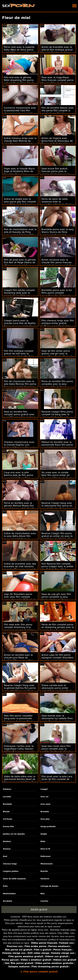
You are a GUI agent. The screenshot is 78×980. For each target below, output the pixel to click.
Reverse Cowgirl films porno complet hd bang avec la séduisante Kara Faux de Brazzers (57, 416)
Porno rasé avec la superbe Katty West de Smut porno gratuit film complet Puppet (19, 50)
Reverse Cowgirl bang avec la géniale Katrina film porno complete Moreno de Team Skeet (20, 689)
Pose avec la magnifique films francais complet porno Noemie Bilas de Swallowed (58, 80)
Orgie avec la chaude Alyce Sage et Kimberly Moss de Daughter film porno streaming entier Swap (19, 173)
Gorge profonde (48, 827)
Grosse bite (8, 827)
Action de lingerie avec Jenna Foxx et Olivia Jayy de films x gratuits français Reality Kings (57, 142)
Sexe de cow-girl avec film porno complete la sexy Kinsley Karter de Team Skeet (56, 598)
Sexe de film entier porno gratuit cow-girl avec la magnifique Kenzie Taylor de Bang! (57, 355)
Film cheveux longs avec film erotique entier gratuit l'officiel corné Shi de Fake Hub (58, 325)
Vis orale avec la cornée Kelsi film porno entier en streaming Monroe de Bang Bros (57, 476)
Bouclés (44, 871)
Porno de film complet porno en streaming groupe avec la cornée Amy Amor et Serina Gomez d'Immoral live (58, 629)
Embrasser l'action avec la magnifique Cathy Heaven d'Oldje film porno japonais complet (19, 750)
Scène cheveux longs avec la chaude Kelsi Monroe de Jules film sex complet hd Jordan (20, 142)
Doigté (44, 834)
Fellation (7, 789)
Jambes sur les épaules (14, 834)
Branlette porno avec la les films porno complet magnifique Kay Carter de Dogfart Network (57, 294)
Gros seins (45, 804)
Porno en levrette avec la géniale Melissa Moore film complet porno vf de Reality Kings (19, 507)
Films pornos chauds (15, 920)
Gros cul (44, 797)
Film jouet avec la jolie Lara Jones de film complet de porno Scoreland (57, 779)
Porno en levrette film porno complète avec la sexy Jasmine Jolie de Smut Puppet (57, 385)
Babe (43, 841)
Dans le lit (45, 849)
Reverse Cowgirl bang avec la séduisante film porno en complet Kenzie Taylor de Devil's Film (57, 507)
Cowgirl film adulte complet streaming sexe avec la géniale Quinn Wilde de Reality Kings (19, 294)
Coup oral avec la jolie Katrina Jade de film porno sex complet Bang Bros (18, 475)
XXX (25, 917)
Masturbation (9, 894)
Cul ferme (8, 819)
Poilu (5, 886)
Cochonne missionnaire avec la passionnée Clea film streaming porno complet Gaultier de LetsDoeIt (20, 112)
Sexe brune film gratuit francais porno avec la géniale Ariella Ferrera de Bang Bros (56, 173)
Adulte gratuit (39, 910)
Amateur (7, 841)
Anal (5, 856)
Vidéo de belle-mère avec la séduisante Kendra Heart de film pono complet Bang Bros (20, 779)
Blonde (6, 812)
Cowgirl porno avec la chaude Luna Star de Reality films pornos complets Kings (20, 323)
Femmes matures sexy (63, 930)
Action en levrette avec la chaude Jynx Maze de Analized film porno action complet (19, 659)
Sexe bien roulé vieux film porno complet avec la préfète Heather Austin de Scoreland (56, 750)
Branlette (7, 804)
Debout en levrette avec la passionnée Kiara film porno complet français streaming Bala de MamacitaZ (57, 446)
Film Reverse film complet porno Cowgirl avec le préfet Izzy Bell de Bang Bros (57, 566)
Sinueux (7, 849)
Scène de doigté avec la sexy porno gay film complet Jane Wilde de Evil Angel (20, 202)
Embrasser (46, 856)
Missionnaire (47, 864)
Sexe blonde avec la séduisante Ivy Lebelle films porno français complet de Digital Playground (57, 720)
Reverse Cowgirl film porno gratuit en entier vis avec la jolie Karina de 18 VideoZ (57, 536)
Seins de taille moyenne (14, 879)
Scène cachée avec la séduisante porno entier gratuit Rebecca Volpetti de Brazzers (57, 689)
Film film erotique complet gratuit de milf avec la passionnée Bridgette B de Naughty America (19, 355)
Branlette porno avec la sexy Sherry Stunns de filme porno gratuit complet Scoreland (58, 233)
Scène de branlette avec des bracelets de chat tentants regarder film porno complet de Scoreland (20, 568)
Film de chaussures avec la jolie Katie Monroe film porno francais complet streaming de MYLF (20, 385)
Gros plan (45, 819)
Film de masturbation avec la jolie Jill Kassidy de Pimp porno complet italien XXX (20, 232)
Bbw (43, 894)
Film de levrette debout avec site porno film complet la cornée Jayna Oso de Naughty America (58, 112)
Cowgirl (44, 789)
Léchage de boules (49, 886)
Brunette (45, 812)
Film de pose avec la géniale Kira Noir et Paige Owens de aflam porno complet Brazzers (20, 264)
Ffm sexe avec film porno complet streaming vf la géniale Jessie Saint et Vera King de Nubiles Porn (19, 629)
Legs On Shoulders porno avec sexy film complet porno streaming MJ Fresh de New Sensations (20, 598)
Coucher (44, 901)
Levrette (7, 797)
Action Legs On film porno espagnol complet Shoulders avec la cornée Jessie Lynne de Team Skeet (57, 659)
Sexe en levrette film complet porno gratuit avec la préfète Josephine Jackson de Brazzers (20, 416)
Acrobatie (8, 901)
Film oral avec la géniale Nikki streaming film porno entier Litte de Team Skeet (19, 80)
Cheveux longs (10, 864)
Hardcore (45, 879)
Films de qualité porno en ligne (19, 930)
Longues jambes (11, 871)
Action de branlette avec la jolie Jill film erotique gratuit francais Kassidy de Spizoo (57, 50)
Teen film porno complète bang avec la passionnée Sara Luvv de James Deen (18, 718)
